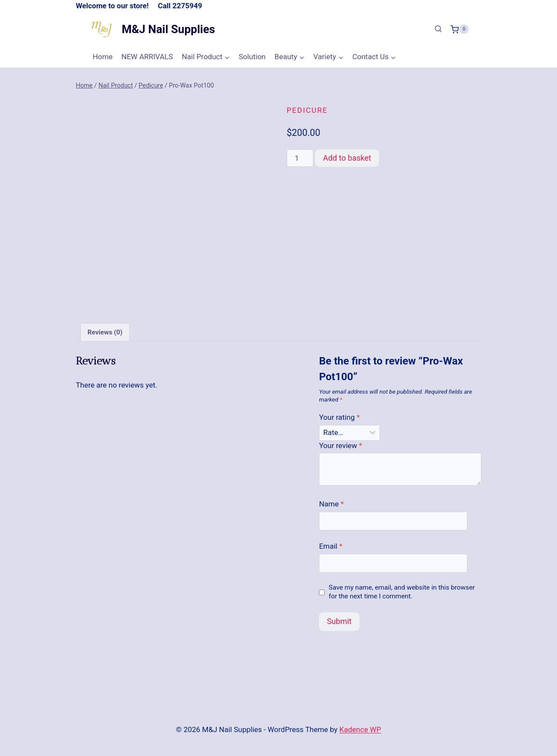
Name (331, 504)
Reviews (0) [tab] (105, 332)
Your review (341, 445)
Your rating (339, 417)
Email (331, 546)
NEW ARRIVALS (147, 57)
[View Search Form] (438, 29)
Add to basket (347, 158)
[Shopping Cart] (460, 29)
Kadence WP (360, 729)
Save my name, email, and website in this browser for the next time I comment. (402, 592)
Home (103, 57)
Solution (252, 57)
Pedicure (307, 110)
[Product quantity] (300, 158)
